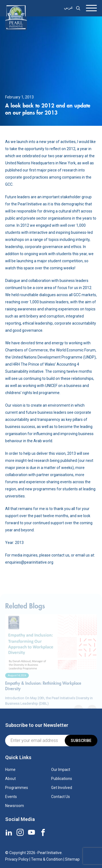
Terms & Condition (47, 859)
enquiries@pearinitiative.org (29, 562)
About (10, 779)
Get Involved (62, 788)
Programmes (17, 788)
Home (10, 770)
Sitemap (72, 859)
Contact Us (61, 797)
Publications (62, 779)
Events (11, 797)
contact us (60, 555)
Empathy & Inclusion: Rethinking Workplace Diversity (43, 693)
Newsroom (15, 806)
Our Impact (61, 770)
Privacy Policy (17, 859)
